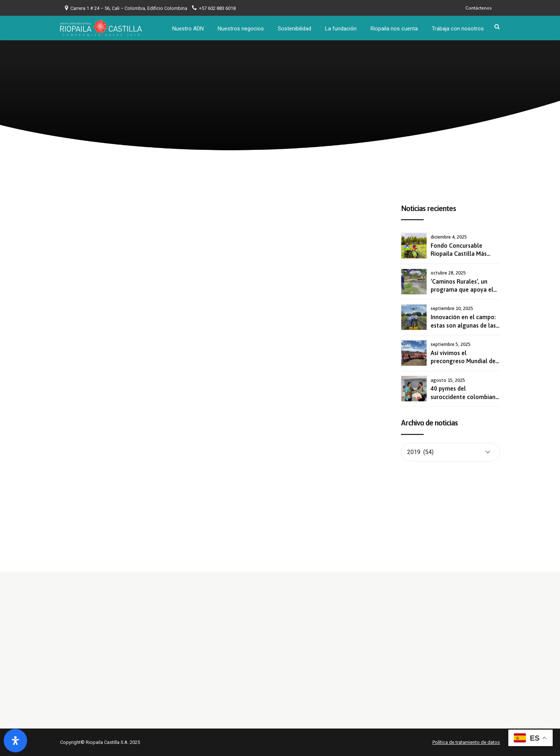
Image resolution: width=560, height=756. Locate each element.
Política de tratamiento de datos (466, 742)
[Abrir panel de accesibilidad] (15, 741)
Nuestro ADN (188, 27)
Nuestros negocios (241, 27)
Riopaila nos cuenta (395, 27)
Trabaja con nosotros (458, 27)
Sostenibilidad (295, 27)
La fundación (341, 27)
